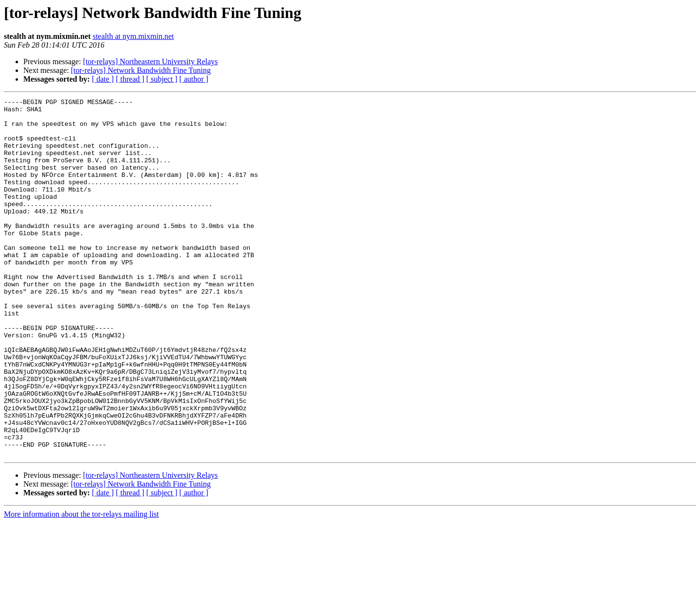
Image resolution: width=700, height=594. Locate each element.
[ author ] (194, 79)
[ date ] (103, 79)
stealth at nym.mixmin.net (133, 36)
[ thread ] (130, 79)
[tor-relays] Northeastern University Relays (150, 61)
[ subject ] (162, 79)
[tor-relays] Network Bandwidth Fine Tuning (141, 70)
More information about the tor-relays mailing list (81, 585)
